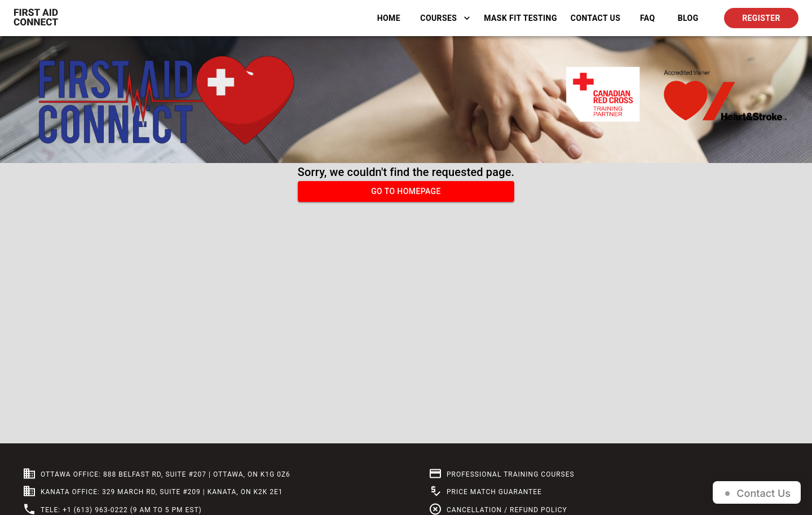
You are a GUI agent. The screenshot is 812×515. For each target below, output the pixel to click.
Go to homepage (406, 192)
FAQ (647, 18)
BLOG (688, 18)
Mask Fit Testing (520, 18)
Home (389, 18)
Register (761, 18)
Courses (445, 18)
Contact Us (595, 18)
